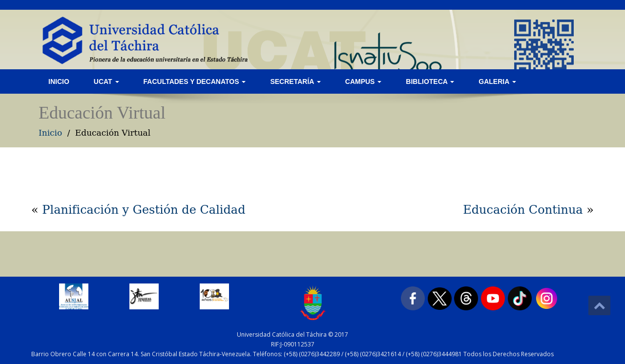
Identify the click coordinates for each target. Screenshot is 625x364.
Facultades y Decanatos (195, 81)
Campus (364, 81)
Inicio (59, 81)
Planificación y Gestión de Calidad (144, 210)
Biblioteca (430, 81)
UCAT (106, 81)
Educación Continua (523, 210)
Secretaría (295, 81)
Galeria (497, 81)
